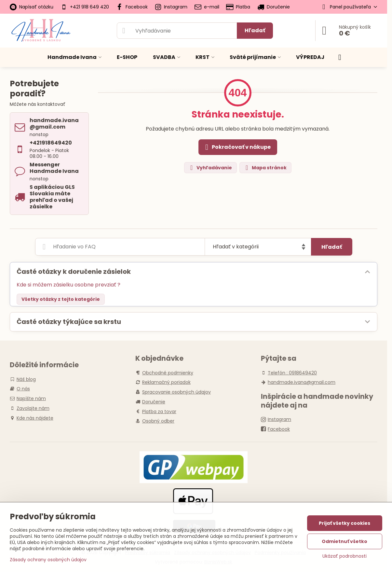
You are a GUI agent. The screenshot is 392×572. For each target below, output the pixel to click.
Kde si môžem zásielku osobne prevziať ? (68, 285)
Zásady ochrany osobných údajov (48, 560)
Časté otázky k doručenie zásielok (74, 272)
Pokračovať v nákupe (237, 147)
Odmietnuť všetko (345, 541)
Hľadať (255, 30)
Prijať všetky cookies (345, 523)
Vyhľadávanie (210, 168)
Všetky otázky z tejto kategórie (61, 299)
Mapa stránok (265, 168)
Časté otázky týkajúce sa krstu (69, 322)
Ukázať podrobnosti (345, 556)
